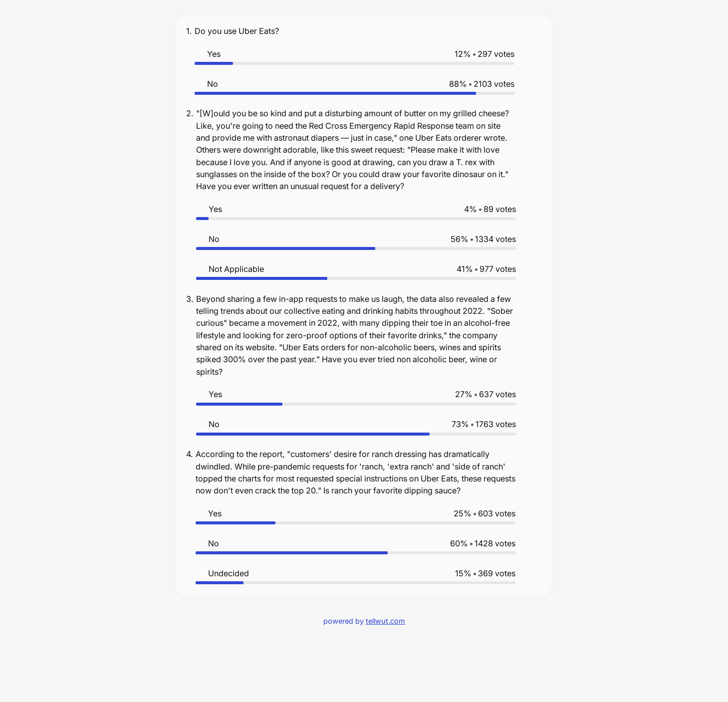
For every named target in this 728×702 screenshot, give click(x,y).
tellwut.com (385, 621)
